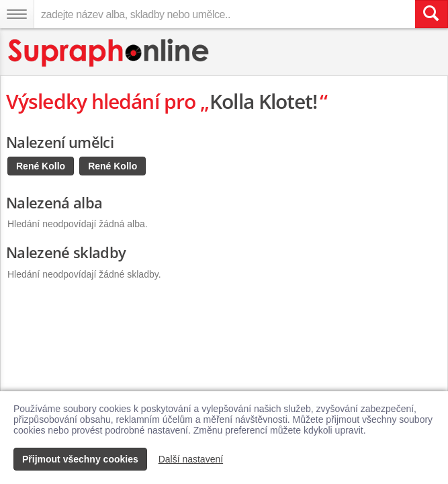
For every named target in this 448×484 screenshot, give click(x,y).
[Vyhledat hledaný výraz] (431, 14)
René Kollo (41, 166)
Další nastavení (191, 459)
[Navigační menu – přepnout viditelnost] (17, 14)
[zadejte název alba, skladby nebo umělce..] (224, 14)
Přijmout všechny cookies (80, 459)
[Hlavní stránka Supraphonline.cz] (109, 53)
